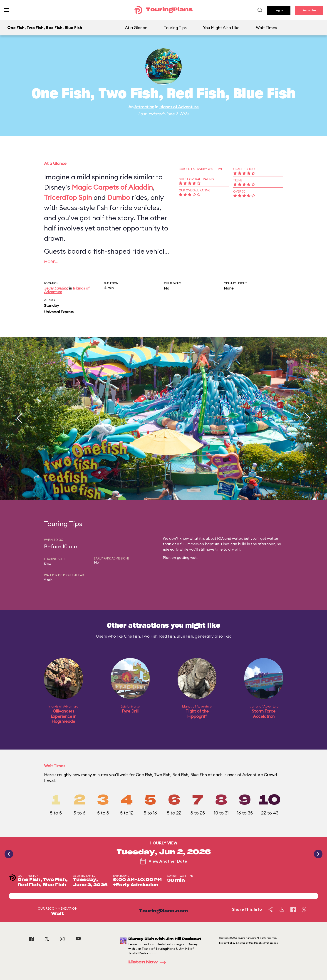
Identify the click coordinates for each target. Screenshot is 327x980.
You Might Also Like (221, 28)
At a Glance (136, 28)
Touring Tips (175, 28)
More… (51, 262)
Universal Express (59, 312)
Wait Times (266, 28)
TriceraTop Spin (68, 197)
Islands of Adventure (179, 107)
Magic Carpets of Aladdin (112, 187)
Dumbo (119, 197)
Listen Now (149, 962)
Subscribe (309, 10)
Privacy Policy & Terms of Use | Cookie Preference (249, 943)
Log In (279, 10)
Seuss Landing (56, 288)
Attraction (144, 107)
